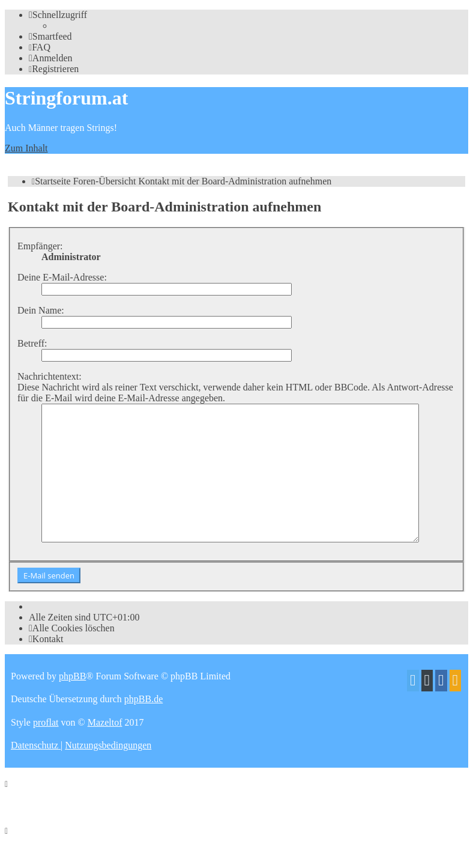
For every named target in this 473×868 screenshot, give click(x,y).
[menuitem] (50, 36)
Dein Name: (41, 310)
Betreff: (32, 343)
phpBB (72, 703)
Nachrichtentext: (50, 376)
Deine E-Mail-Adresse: (62, 277)
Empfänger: (40, 246)
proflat (46, 749)
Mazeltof (105, 749)
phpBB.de (143, 726)
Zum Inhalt (26, 148)
